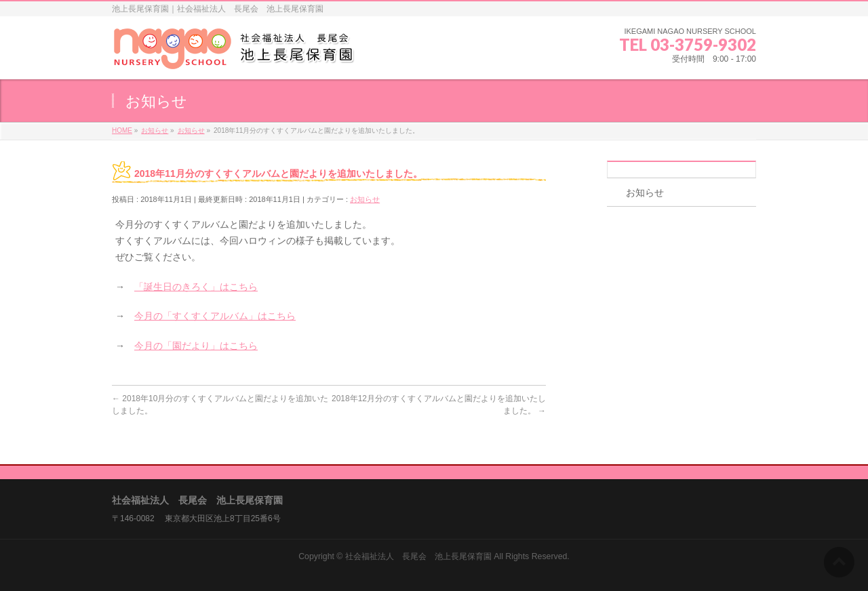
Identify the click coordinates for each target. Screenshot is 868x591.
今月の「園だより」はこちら (196, 346)
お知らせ (365, 199)
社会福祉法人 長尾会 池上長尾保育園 (418, 556)
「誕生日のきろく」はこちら (196, 287)
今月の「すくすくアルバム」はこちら (215, 316)
